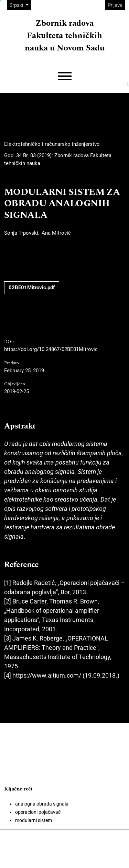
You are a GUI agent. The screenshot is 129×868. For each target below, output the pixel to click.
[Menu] (65, 76)
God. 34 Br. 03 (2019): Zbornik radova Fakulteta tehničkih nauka (58, 159)
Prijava (115, 5)
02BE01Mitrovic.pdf (32, 288)
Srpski (20, 5)
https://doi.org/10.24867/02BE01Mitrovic (51, 349)
